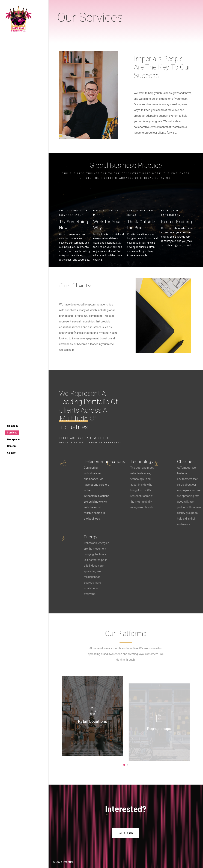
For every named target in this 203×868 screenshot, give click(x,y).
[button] (124, 765)
